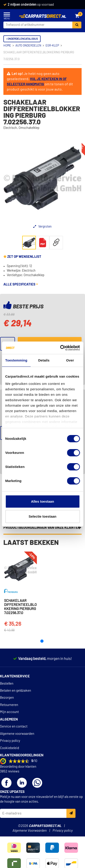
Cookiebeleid (10, 748)
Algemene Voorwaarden (30, 831)
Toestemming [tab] (16, 360)
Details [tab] (44, 360)
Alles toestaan (43, 501)
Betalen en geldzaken (16, 691)
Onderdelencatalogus (22, 39)
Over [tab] (70, 360)
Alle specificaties (21, 284)
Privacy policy (10, 741)
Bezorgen (7, 698)
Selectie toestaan (42, 516)
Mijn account (9, 712)
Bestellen (7, 684)
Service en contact (14, 727)
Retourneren (9, 705)
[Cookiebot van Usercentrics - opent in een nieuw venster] (61, 348)
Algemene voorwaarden (17, 734)
